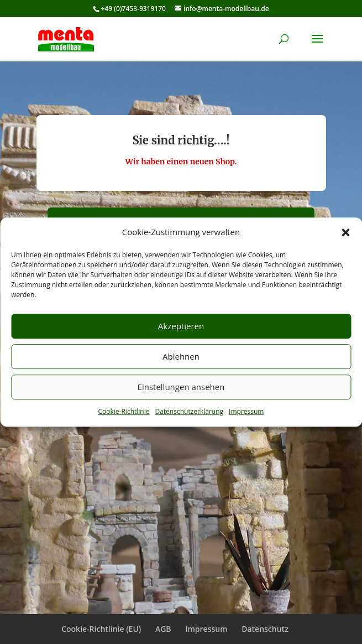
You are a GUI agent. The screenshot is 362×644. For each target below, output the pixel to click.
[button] (345, 232)
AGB (163, 629)
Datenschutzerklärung (189, 411)
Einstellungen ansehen (181, 387)
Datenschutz (265, 629)
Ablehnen (181, 357)
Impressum (246, 411)
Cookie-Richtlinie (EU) (101, 629)
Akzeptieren (181, 326)
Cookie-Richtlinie (124, 411)
